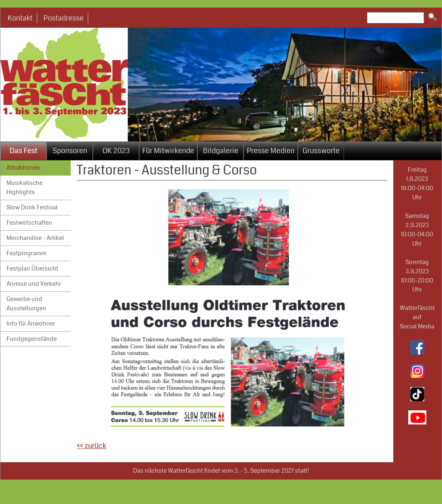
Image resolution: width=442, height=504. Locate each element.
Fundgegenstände (32, 339)
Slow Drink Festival (32, 207)
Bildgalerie (221, 151)
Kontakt (20, 18)
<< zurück (91, 446)
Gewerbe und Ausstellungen (26, 304)
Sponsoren (70, 151)
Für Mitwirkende (168, 151)
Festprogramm (27, 253)
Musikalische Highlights (25, 187)
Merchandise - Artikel (35, 238)
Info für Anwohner (31, 324)
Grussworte (321, 151)
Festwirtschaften (29, 223)
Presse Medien (271, 151)
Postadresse (63, 18)
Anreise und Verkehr (34, 284)
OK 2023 (116, 151)
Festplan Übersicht (32, 268)
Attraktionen (23, 168)
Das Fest (24, 151)
